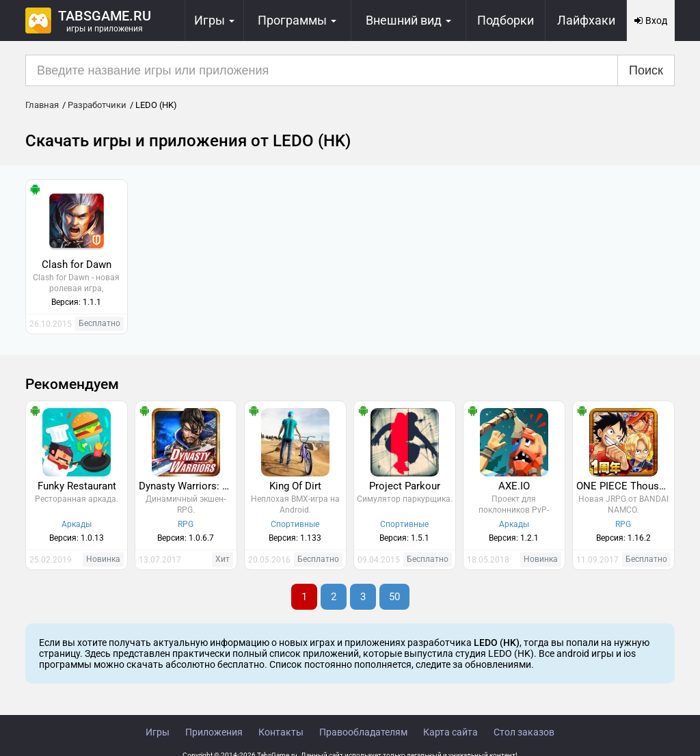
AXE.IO (514, 486)
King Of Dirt (295, 486)
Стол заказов (524, 732)
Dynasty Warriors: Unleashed (188, 486)
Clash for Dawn (77, 265)
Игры (158, 732)
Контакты (281, 732)
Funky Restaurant (77, 486)
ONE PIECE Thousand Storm (625, 486)
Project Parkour (405, 486)
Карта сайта (450, 732)
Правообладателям (363, 732)
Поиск (646, 70)
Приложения (214, 732)
